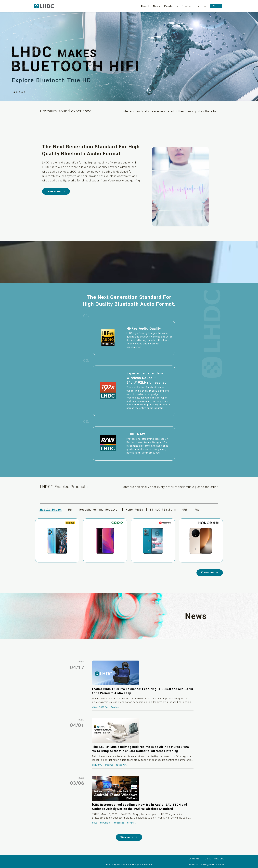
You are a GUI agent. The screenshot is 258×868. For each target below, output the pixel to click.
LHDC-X (208, 859)
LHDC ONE (219, 859)
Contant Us (193, 865)
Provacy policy (207, 865)
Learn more (56, 191)
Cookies (220, 865)
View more (210, 573)
